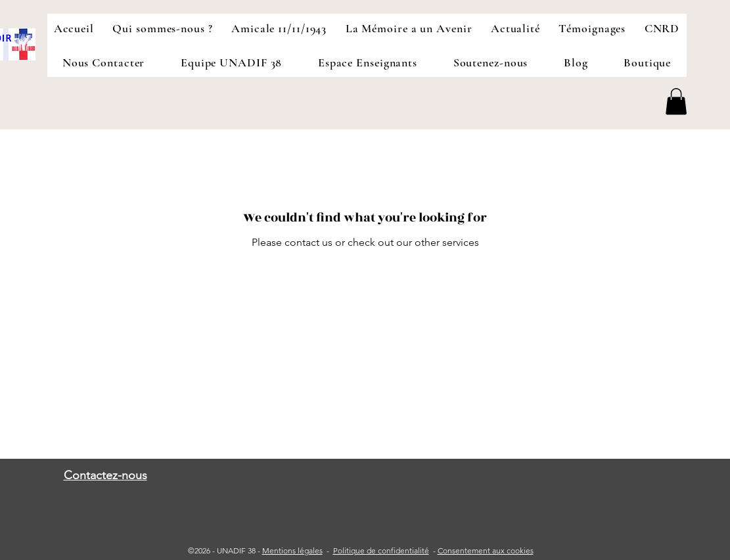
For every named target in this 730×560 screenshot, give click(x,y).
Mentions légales (292, 550)
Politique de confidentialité (381, 550)
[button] (676, 102)
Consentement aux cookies (486, 550)
